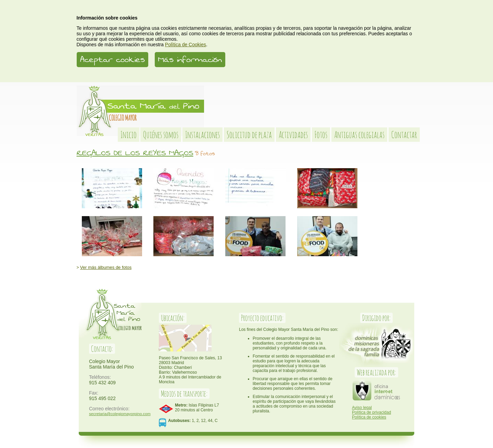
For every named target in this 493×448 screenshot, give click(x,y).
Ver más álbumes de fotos (106, 267)
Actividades (293, 135)
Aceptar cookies (112, 60)
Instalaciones (203, 135)
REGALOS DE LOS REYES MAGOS (135, 153)
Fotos (321, 135)
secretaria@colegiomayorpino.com (120, 414)
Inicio (129, 135)
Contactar (404, 135)
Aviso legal (362, 408)
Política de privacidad (371, 412)
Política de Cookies (186, 45)
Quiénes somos (161, 135)
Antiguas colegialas (359, 135)
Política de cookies (369, 417)
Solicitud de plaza (249, 135)
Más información (190, 60)
